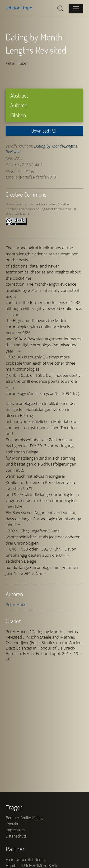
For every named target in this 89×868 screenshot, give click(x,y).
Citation (18, 115)
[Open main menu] (76, 8)
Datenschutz (16, 836)
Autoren (19, 105)
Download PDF (44, 131)
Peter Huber (17, 604)
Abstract (19, 95)
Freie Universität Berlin (25, 859)
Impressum (15, 830)
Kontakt (12, 824)
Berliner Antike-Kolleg (24, 818)
